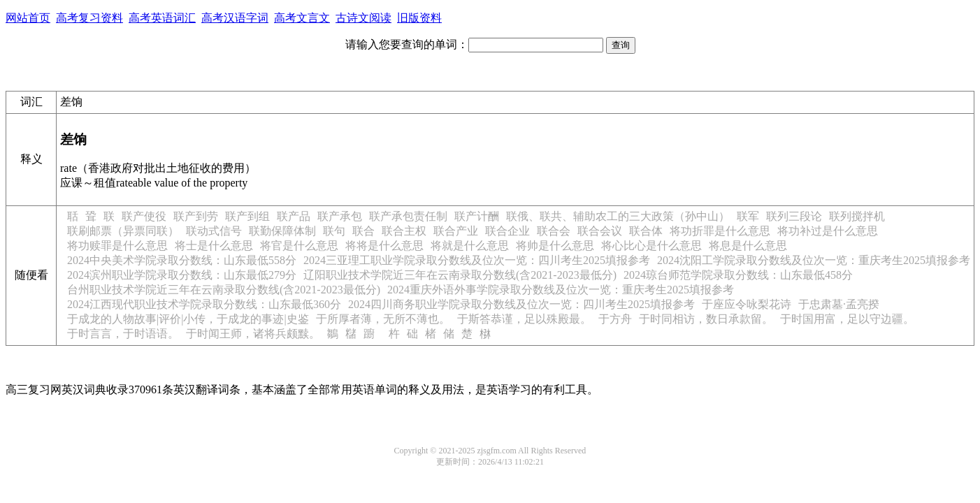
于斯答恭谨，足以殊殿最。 (524, 319)
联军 (748, 216)
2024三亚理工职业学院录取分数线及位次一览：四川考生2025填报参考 (477, 260)
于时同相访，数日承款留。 (706, 319)
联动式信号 (214, 231)
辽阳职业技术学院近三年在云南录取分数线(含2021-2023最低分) (460, 275)
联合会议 (600, 231)
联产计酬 (477, 216)
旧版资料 (419, 18)
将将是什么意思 (384, 246)
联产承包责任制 (408, 216)
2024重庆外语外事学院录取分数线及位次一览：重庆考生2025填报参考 (561, 290)
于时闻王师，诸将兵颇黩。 (253, 334)
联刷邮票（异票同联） (123, 231)
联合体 (646, 231)
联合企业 (507, 231)
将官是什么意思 (299, 246)
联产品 (294, 216)
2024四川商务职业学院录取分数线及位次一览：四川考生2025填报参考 (521, 304)
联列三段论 (794, 216)
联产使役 (144, 216)
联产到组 (247, 216)
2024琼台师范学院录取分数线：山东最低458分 (738, 275)
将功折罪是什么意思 (720, 231)
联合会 (554, 231)
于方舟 (615, 319)
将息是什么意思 (748, 246)
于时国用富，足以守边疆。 (847, 319)
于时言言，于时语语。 (123, 334)
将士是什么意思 (214, 246)
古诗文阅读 (363, 18)
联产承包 (340, 216)
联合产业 (456, 231)
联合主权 (404, 231)
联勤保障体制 (282, 231)
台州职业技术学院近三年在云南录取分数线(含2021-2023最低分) (224, 290)
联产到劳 (196, 216)
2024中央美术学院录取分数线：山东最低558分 (182, 260)
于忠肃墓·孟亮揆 (839, 304)
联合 (363, 231)
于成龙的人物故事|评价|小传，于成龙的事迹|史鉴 (188, 319)
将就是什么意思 (470, 246)
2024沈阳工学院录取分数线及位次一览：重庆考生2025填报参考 (814, 260)
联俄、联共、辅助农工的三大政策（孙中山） (618, 216)
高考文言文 (302, 18)
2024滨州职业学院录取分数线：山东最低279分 (182, 275)
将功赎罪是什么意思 (117, 246)
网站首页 (28, 18)
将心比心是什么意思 (651, 246)
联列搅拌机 (857, 216)
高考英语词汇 (162, 18)
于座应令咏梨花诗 (747, 304)
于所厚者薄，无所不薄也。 (383, 319)
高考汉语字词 (235, 18)
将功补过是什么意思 (828, 231)
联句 (334, 231)
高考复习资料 (89, 18)
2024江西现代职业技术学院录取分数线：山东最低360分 (204, 304)
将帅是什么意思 (555, 246)
